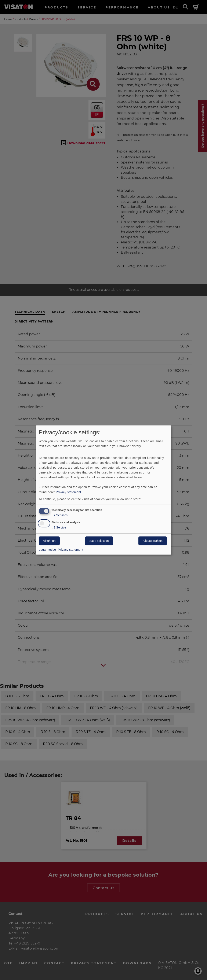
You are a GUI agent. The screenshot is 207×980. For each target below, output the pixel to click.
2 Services (59, 515)
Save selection (99, 541)
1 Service (59, 528)
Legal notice (47, 550)
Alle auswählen (153, 541)
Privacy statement (69, 492)
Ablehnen (49, 541)
